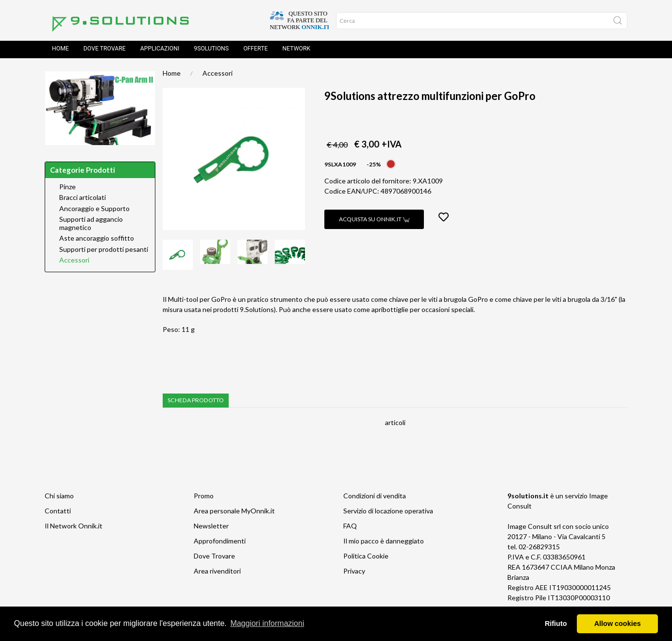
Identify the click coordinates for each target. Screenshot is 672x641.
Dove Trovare (214, 558)
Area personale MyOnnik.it (234, 513)
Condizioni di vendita (375, 498)
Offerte (255, 50)
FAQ (350, 528)
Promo (204, 498)
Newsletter (211, 528)
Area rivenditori (217, 573)
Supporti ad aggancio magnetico (91, 225)
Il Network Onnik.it (74, 528)
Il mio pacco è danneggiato (384, 543)
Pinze (67, 189)
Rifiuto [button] (556, 624)
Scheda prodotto (196, 402)
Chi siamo (59, 498)
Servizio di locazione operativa (388, 513)
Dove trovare (105, 50)
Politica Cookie (366, 558)
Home (60, 50)
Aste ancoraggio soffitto (97, 240)
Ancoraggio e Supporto (94, 211)
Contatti (58, 513)
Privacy (354, 573)
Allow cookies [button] (618, 624)
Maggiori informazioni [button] (267, 623)
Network (296, 50)
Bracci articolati (83, 199)
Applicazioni (160, 50)
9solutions (211, 50)
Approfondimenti (220, 543)
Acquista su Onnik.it (374, 221)
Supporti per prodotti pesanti (104, 251)
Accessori (218, 75)
